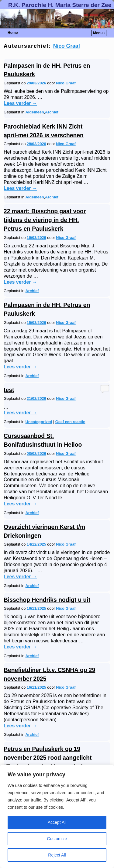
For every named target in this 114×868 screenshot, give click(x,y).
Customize (57, 839)
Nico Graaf (67, 46)
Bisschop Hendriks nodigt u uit (47, 600)
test (9, 390)
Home (13, 33)
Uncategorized (39, 422)
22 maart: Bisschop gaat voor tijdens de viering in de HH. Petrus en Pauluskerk (45, 220)
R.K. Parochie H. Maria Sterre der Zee (60, 5)
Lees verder (20, 103)
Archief (52, 112)
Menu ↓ (99, 33)
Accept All (57, 822)
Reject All (57, 855)
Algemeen (35, 112)
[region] (57, 816)
